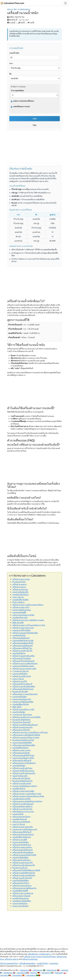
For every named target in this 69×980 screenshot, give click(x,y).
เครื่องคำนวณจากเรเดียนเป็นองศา (25, 663)
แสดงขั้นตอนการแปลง (21, 106)
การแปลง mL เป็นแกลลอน (22, 714)
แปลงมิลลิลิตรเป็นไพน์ (21, 704)
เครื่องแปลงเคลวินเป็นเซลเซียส (24, 745)
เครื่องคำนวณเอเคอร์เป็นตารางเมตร (26, 737)
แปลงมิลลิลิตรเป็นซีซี (20, 891)
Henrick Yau (20, 17)
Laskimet (65, 970)
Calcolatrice (46, 973)
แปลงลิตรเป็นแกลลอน (21, 898)
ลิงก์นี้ (21, 23)
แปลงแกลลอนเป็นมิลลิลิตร (22, 743)
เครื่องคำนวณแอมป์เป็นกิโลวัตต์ (24, 855)
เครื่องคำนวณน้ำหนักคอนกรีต (24, 865)
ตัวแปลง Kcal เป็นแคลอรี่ (22, 722)
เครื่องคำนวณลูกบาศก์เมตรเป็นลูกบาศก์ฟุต (28, 796)
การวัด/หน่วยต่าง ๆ (24, 9)
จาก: (11, 63)
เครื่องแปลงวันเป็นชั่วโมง (22, 845)
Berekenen (8, 973)
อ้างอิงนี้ (11, 23)
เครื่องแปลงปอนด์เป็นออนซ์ (22, 646)
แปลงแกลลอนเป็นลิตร (21, 842)
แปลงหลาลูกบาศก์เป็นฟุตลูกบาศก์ (25, 829)
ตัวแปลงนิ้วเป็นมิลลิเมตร (21, 720)
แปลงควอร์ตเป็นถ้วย (20, 903)
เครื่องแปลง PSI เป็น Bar (21, 778)
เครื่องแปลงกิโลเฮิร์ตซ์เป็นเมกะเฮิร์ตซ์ (26, 870)
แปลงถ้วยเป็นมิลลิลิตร (20, 857)
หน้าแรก (10, 9)
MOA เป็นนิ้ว (17, 707)
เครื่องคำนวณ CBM (20, 840)
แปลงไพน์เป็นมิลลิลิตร (21, 880)
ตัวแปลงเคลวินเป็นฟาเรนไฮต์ (23, 740)
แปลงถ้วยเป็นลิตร (19, 712)
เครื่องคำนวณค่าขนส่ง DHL (23, 827)
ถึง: (11, 74)
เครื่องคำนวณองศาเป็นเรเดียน (24, 656)
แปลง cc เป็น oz (18, 679)
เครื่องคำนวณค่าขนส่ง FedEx (23, 791)
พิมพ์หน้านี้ (12, 20)
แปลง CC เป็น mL (19, 824)
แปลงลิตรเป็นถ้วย (19, 789)
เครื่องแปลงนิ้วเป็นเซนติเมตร (23, 852)
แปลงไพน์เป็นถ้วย (19, 653)
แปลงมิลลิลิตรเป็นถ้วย (20, 748)
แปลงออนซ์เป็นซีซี (19, 612)
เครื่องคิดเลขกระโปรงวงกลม (23, 812)
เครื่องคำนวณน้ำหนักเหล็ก (22, 878)
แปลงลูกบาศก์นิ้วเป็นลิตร (22, 630)
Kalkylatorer (38, 970)
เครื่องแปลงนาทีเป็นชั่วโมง (22, 648)
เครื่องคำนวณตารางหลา (22, 750)
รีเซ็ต (34, 125)
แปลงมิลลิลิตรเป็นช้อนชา (22, 837)
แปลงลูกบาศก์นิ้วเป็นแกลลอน (23, 771)
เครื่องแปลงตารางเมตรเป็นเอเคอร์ (25, 694)
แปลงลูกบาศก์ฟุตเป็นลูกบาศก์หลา (25, 786)
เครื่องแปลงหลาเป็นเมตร (22, 896)
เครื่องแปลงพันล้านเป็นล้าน (22, 806)
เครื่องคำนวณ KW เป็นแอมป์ (23, 804)
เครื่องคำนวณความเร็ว (21, 607)
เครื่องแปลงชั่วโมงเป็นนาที (22, 684)
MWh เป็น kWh (18, 623)
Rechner (34, 973)
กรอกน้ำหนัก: (14, 53)
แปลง (35, 119)
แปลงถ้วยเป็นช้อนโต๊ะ (20, 592)
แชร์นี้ (31, 23)
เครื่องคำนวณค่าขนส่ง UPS (23, 863)
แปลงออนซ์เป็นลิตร (20, 697)
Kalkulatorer (52, 970)
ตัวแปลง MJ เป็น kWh (20, 692)
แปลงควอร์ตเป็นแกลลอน (22, 610)
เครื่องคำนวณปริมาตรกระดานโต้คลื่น (26, 717)
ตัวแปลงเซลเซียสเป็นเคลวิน (22, 781)
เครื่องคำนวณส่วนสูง (20, 589)
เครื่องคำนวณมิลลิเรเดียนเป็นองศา (25, 725)
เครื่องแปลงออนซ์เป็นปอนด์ (22, 850)
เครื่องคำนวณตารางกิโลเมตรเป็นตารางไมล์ (29, 625)
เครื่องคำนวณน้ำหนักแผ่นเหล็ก (24, 773)
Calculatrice (21, 973)
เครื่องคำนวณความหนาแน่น (23, 628)
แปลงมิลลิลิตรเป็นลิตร (21, 600)
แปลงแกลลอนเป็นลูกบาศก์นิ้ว (23, 758)
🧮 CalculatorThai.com (12, 3)
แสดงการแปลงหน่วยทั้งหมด (23, 101)
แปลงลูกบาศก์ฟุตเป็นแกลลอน (23, 666)
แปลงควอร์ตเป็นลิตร (20, 674)
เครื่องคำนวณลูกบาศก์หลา (22, 847)
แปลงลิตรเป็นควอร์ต (20, 617)
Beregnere (24, 970)
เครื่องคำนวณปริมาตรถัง (22, 676)
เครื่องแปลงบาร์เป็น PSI (21, 730)
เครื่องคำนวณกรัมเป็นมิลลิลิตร (24, 686)
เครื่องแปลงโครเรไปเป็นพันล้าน (24, 763)
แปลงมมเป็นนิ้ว (18, 814)
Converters (54, 963)
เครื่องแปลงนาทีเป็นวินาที (22, 832)
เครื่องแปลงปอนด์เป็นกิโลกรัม (23, 755)
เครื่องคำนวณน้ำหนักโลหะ (22, 768)
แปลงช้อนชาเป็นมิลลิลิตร (22, 901)
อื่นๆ (15, 9)
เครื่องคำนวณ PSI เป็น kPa (22, 809)
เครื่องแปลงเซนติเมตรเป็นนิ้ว (23, 643)
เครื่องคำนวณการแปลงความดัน (24, 669)
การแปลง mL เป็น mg (21, 671)
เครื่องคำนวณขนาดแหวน (22, 886)
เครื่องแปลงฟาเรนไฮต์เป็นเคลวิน (24, 888)
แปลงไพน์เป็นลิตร (19, 766)
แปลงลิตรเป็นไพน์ (19, 635)
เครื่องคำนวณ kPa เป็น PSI (22, 651)
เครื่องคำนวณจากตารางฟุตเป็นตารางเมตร (28, 620)
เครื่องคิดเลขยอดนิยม (27, 963)
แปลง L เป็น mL (18, 597)
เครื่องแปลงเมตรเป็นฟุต (21, 753)
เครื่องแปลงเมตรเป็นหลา (22, 817)
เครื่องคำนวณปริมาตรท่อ (22, 783)
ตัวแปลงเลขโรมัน (19, 582)
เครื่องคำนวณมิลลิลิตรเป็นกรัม (24, 873)
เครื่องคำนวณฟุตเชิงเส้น (21, 822)
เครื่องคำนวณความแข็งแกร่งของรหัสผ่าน (28, 605)
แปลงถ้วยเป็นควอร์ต (20, 776)
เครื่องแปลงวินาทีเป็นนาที (22, 760)
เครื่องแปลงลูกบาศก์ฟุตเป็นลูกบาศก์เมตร (27, 801)
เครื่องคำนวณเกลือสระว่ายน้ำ (23, 709)
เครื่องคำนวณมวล (19, 587)
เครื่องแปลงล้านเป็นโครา (22, 860)
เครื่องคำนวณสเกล (19, 584)
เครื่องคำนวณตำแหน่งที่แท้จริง (24, 875)
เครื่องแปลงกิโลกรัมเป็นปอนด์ (23, 661)
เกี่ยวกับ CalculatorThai (9, 963)
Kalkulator (59, 973)
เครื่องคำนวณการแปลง (21, 579)
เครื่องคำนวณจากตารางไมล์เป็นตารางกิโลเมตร (30, 732)
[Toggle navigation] (66, 3)
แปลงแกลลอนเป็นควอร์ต (22, 699)
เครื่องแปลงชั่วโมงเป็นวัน (22, 658)
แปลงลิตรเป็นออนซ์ (20, 819)
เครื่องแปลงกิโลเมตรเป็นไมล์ (23, 834)
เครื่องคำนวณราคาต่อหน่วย (23, 893)
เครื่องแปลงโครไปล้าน (21, 883)
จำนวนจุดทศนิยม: (18, 91)
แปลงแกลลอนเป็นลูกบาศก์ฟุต (23, 615)
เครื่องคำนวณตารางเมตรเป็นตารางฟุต (27, 794)
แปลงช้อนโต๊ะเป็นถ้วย (20, 595)
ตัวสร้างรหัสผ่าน (18, 602)
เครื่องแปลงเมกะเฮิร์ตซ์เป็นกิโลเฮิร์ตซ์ (26, 735)
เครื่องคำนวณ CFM (20, 681)
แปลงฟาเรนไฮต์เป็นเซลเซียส (23, 702)
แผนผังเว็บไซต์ (42, 963)
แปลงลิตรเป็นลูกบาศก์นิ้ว (22, 799)
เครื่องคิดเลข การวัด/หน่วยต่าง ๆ (40, 954)
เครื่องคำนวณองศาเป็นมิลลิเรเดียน (25, 633)
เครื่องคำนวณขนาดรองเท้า (23, 727)
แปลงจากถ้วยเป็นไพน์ (20, 906)
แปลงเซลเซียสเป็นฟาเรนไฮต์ (23, 640)
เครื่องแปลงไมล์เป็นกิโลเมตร (23, 689)
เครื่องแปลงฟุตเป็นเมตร (21, 638)
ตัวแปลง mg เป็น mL (20, 868)
